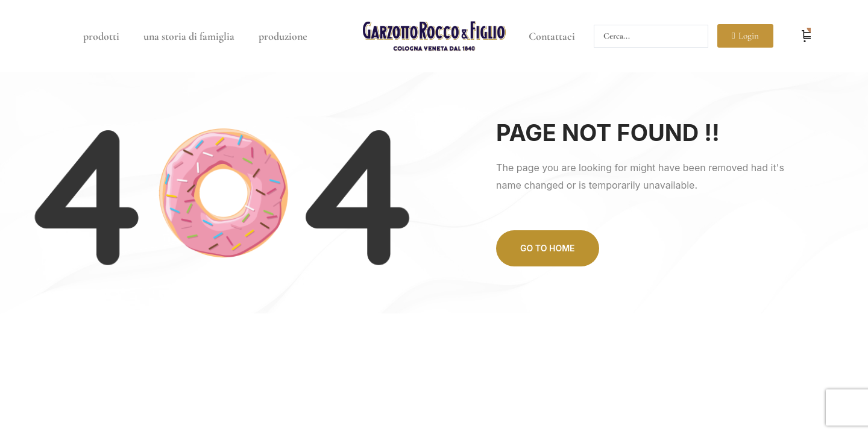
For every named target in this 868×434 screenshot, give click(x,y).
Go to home (547, 248)
